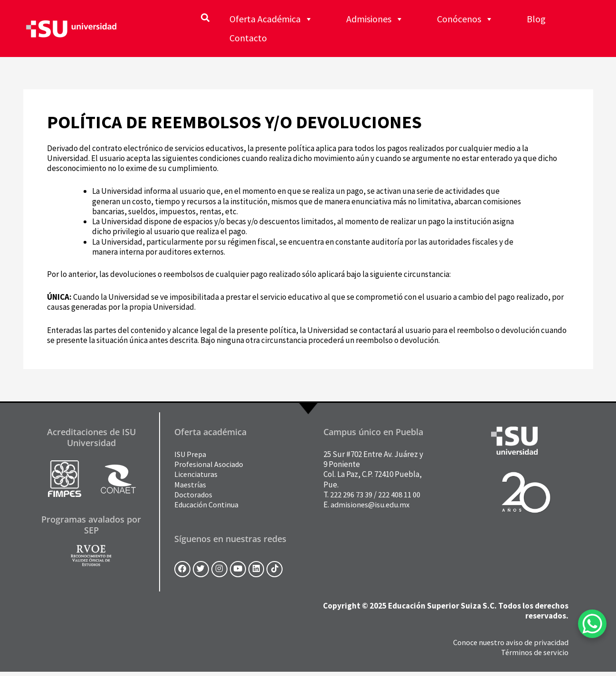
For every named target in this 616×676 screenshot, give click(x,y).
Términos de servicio (534, 656)
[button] (205, 17)
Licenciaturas (197, 474)
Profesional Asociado (210, 464)
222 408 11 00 (399, 495)
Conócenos (465, 19)
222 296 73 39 (351, 495)
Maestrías (191, 485)
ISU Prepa (192, 454)
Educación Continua (208, 505)
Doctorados (194, 495)
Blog (536, 19)
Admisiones (375, 19)
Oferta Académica (271, 19)
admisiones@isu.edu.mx (372, 505)
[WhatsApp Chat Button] (592, 624)
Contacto (248, 38)
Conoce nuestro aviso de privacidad (508, 646)
